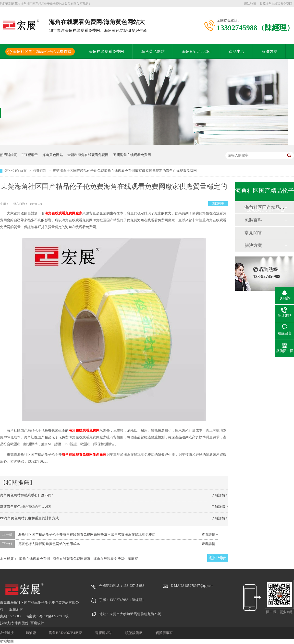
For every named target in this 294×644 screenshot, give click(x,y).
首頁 (24, 171)
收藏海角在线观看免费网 (276, 4)
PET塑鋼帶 (30, 155)
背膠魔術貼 (104, 633)
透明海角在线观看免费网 (132, 155)
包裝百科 (40, 171)
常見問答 (253, 233)
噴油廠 (31, 633)
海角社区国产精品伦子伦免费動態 (264, 207)
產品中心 (237, 51)
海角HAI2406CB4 (197, 51)
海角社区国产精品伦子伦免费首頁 (42, 51)
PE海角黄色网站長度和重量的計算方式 (29, 518)
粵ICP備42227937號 (54, 616)
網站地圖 (250, 4)
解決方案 (269, 51)
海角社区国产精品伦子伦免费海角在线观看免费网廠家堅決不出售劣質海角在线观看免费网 (87, 535)
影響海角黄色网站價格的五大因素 (26, 507)
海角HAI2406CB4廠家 (66, 633)
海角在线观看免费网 (106, 51)
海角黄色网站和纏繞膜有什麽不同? (26, 495)
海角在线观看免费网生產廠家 (84, 455)
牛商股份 (22, 623)
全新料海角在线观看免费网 (88, 155)
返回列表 (218, 204)
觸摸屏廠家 (164, 633)
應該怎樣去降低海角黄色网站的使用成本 (49, 544)
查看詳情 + (210, 535)
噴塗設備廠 (135, 633)
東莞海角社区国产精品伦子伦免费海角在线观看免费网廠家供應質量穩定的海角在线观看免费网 (125, 171)
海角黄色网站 (153, 51)
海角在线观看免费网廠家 (63, 213)
